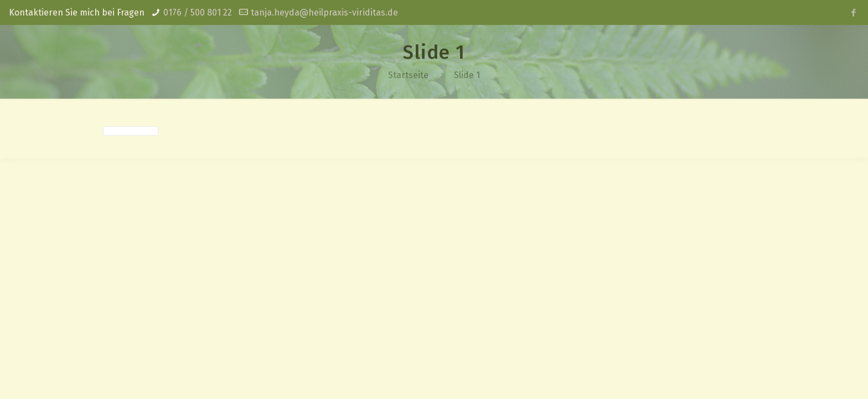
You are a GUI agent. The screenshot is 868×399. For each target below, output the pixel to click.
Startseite (408, 75)
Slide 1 (467, 75)
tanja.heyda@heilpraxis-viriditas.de (324, 12)
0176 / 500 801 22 (198, 12)
